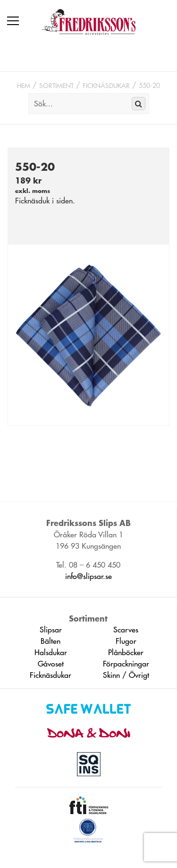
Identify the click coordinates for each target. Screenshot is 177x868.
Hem (24, 86)
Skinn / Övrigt (126, 675)
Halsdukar (51, 652)
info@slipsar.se (88, 576)
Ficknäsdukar (106, 86)
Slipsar (51, 630)
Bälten (51, 641)
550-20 (149, 86)
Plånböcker (126, 652)
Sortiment (56, 86)
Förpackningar (126, 664)
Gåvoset (51, 664)
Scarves (126, 630)
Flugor (126, 641)
